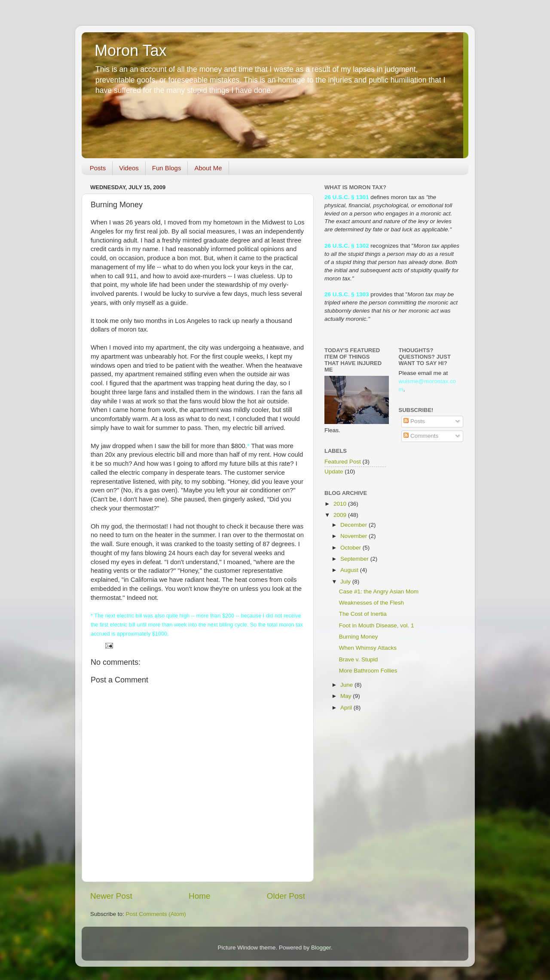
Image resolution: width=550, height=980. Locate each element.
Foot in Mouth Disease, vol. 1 (377, 625)
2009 (341, 515)
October (351, 548)
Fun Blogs (167, 168)
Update (334, 472)
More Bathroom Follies (368, 671)
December (354, 525)
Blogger (321, 948)
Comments (421, 436)
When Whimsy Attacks (368, 648)
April (347, 708)
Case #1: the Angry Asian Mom (379, 591)
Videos (129, 168)
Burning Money (359, 637)
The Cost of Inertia (363, 614)
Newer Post (111, 896)
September (355, 559)
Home (199, 896)
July (346, 582)
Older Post (286, 896)
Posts (98, 168)
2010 (341, 504)
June (347, 685)
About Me (208, 168)
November (354, 536)
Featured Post (343, 462)
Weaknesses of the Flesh (371, 603)
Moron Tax (130, 51)
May (347, 696)
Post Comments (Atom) (156, 914)
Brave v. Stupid (359, 659)
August (350, 570)
